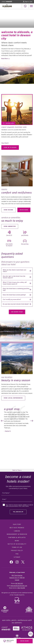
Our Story (17, 524)
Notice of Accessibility (17, 544)
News (17, 541)
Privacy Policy (17, 551)
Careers (17, 531)
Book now (25, 210)
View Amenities (10, 226)
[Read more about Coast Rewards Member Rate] (17, 110)
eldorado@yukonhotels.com (19, 586)
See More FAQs (17, 312)
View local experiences (13, 398)
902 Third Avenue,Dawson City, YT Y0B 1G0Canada (17, 578)
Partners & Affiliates (17, 538)
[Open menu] (31, 6)
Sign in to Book (10, 147)
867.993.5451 (19, 584)
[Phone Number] (25, 6)
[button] (3, 109)
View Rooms (8, 210)
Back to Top (17, 470)
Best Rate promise (17, 528)
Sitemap (17, 557)
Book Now (27, 641)
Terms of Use (17, 547)
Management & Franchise (17, 534)
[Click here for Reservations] (21, 588)
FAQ (17, 554)
